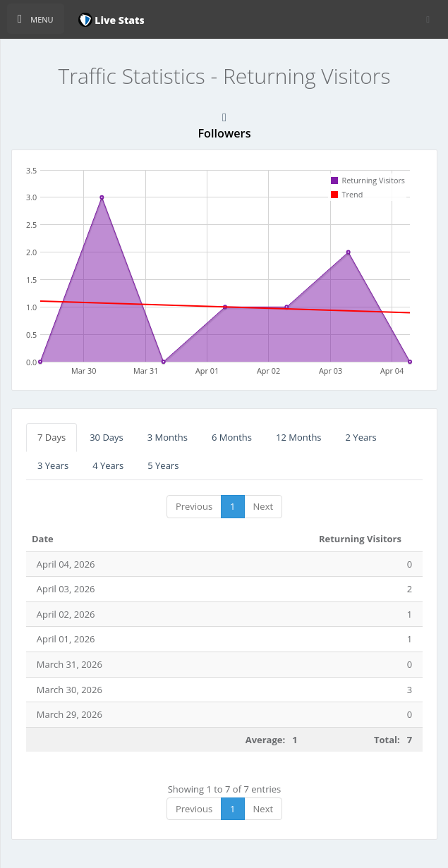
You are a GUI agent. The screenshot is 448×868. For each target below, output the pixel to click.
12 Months (299, 437)
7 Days (52, 437)
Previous (194, 506)
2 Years (361, 437)
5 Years (163, 465)
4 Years (108, 465)
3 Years (53, 465)
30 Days (107, 437)
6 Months (232, 437)
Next (264, 506)
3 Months (168, 437)
